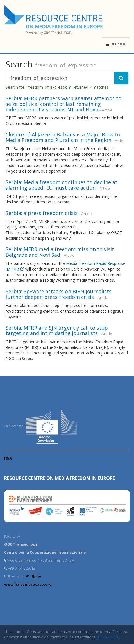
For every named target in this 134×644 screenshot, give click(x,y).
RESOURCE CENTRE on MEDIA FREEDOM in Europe (60, 478)
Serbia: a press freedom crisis (42, 213)
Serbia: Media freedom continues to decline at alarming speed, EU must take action (62, 185)
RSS (8, 459)
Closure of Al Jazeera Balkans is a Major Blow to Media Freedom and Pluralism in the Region (63, 137)
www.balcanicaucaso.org (28, 584)
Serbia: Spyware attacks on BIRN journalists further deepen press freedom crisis (59, 294)
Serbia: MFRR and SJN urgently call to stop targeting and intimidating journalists (57, 331)
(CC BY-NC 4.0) (109, 637)
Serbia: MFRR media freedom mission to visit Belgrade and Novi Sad (60, 252)
